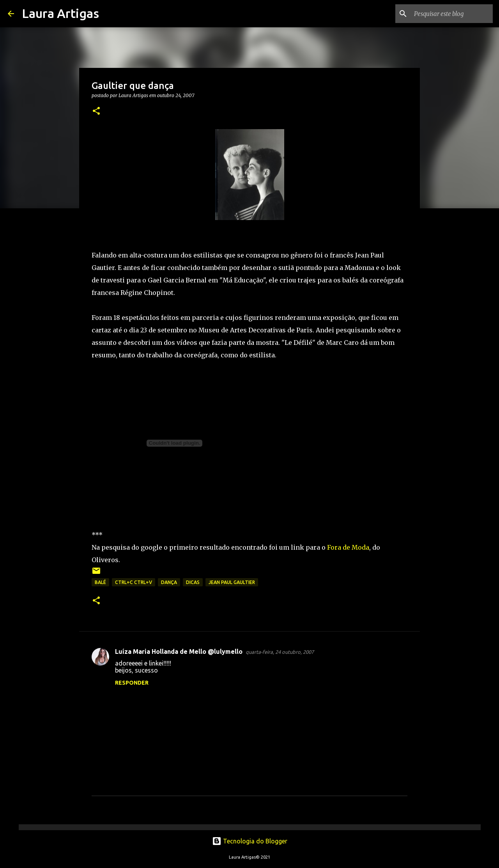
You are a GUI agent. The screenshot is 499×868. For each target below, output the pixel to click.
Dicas (193, 582)
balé (100, 582)
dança (169, 582)
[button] (96, 111)
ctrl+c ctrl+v (134, 582)
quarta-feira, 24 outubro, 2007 (280, 652)
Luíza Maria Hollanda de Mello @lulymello (179, 651)
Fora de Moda (348, 547)
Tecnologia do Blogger (250, 841)
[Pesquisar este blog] (452, 14)
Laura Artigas (60, 13)
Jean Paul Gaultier (232, 582)
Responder (132, 683)
